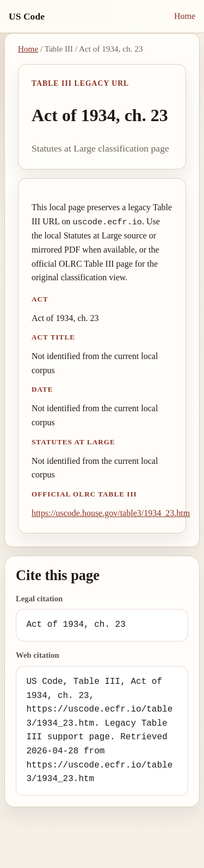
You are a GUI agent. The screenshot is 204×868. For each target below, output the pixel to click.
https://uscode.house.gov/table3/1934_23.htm (111, 513)
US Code (27, 16)
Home (185, 16)
